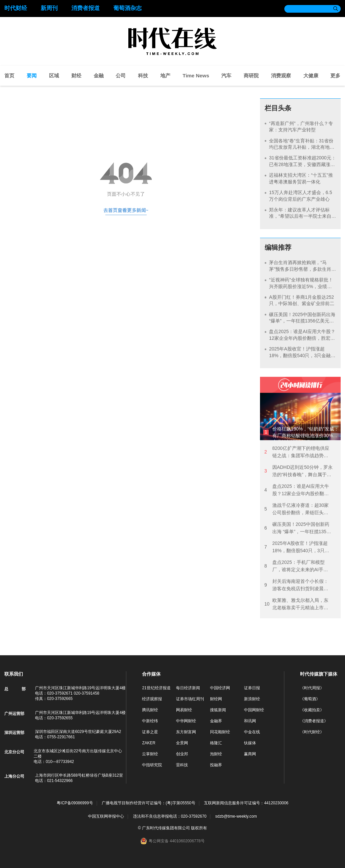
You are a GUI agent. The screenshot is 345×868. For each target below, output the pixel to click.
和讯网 (250, 721)
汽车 (226, 76)
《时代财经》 (312, 732)
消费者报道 (85, 8)
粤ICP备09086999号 (75, 803)
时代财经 (16, 8)
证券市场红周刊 (190, 699)
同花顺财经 (220, 732)
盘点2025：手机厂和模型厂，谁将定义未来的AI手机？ (294, 566)
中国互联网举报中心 (106, 816)
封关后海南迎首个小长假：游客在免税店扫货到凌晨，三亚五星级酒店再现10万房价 (296, 585)
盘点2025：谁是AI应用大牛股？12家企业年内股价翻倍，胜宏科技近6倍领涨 (302, 338)
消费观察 (281, 76)
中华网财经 (186, 721)
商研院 (251, 76)
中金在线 (252, 732)
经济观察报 (152, 699)
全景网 (182, 743)
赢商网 (250, 754)
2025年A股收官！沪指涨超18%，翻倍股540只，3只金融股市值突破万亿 (302, 355)
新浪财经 (252, 699)
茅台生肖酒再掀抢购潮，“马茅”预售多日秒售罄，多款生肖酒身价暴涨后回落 (300, 269)
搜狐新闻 (218, 710)
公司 (121, 76)
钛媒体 (250, 743)
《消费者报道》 (314, 721)
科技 (143, 76)
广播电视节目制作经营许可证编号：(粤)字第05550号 (148, 803)
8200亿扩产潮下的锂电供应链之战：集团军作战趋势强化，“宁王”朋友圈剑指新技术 (298, 452)
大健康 (311, 76)
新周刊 (49, 8)
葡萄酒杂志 (127, 8)
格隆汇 (216, 743)
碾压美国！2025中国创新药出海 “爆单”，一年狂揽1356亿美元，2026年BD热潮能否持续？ (302, 321)
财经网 (216, 699)
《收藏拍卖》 (312, 710)
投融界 (216, 765)
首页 (9, 76)
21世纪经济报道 (156, 688)
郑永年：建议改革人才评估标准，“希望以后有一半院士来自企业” (300, 216)
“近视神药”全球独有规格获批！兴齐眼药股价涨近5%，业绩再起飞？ (301, 286)
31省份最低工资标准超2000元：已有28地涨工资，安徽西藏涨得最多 (302, 164)
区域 (54, 76)
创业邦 (182, 754)
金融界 (216, 721)
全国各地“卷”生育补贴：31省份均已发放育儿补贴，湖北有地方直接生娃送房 (302, 147)
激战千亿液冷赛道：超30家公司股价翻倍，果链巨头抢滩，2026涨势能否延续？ (296, 509)
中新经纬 (150, 721)
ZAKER (149, 743)
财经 (76, 76)
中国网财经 (254, 710)
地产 (165, 76)
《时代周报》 (312, 688)
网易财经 (184, 710)
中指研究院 (152, 765)
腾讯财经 (150, 710)
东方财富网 (186, 732)
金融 (99, 76)
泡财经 (216, 754)
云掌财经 (150, 754)
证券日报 (252, 688)
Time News (196, 76)
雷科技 (182, 765)
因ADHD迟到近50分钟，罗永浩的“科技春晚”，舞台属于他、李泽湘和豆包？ (298, 471)
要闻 (32, 76)
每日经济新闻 (188, 688)
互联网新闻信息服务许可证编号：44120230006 (246, 803)
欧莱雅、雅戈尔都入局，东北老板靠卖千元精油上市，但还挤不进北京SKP (296, 604)
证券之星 (150, 732)
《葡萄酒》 (310, 699)
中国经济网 (220, 688)
